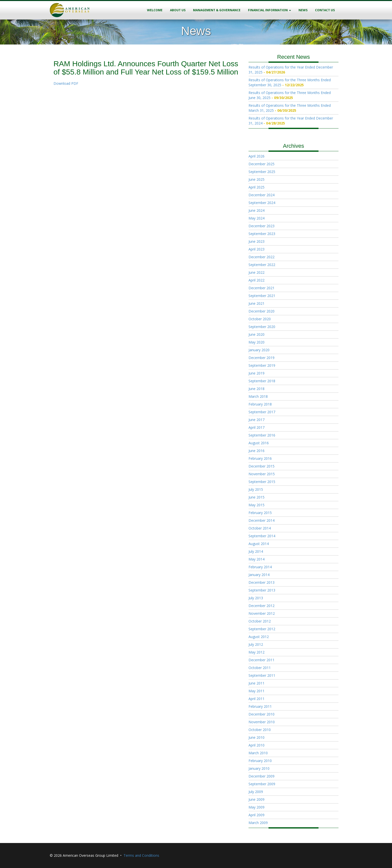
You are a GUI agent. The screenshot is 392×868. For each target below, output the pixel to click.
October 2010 (260, 730)
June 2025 (256, 179)
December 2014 (261, 520)
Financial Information (269, 10)
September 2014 (262, 536)
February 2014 (260, 567)
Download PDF (66, 83)
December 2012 (261, 606)
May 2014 (256, 559)
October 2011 (260, 668)
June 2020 (256, 334)
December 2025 (261, 164)
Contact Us (325, 10)
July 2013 (256, 598)
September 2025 (262, 172)
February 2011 (260, 706)
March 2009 (258, 823)
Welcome (155, 10)
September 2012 (262, 629)
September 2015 (262, 482)
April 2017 (256, 427)
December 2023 (261, 226)
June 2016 (256, 451)
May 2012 (256, 652)
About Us (178, 10)
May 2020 (256, 342)
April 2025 (256, 187)
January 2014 (259, 575)
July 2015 (256, 489)
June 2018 (256, 389)
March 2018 (258, 396)
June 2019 (256, 373)
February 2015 (260, 513)
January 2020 (259, 350)
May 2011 (256, 691)
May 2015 (256, 505)
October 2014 (260, 528)
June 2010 (256, 737)
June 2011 (256, 683)
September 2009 (262, 784)
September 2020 (262, 327)
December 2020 (261, 311)
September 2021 (262, 296)
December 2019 (261, 358)
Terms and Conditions (141, 855)
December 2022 (261, 257)
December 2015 (261, 466)
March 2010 (258, 753)
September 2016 (262, 435)
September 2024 (262, 203)
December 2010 (261, 714)
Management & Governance (217, 10)
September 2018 (262, 381)
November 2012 (262, 613)
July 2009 (256, 792)
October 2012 (260, 621)
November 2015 (262, 474)
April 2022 (256, 280)
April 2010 (256, 745)
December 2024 (261, 195)
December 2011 (261, 660)
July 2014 (256, 551)
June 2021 (256, 303)
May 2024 (256, 218)
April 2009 (256, 815)
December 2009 (261, 776)
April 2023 (256, 249)
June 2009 (256, 799)
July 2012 (256, 644)
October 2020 (260, 319)
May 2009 (256, 807)
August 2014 (259, 544)
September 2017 (262, 412)
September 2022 (262, 265)
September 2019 (262, 365)
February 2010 (260, 761)
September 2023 (262, 234)
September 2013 (262, 590)
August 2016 (259, 443)
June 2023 (256, 241)
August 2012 (259, 637)
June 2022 (256, 272)
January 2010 (259, 768)
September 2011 (262, 675)
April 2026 (256, 156)
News (303, 10)
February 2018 (260, 404)
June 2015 (256, 497)
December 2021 (261, 288)
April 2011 (256, 699)
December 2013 (261, 582)
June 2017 (256, 420)
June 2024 (256, 210)
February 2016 (260, 458)
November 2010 (262, 722)
